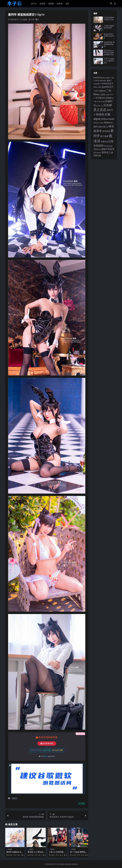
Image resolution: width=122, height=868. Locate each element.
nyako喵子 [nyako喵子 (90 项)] (97, 84)
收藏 (82, 803)
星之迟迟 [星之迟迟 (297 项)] (100, 110)
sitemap (75, 864)
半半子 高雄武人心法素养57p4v (109, 61)
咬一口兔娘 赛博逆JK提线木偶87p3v (78, 853)
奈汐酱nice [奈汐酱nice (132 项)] (100, 98)
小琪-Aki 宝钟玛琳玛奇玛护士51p (57, 853)
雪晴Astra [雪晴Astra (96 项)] (97, 149)
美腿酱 (10, 849)
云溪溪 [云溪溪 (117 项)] (102, 95)
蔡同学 (15, 798)
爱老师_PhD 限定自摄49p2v (35, 853)
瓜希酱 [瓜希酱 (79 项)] (102, 123)
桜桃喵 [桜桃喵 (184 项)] (100, 114)
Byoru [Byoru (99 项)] (103, 78)
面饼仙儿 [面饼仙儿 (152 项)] (106, 152)
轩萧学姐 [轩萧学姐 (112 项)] (104, 142)
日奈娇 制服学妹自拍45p (109, 27)
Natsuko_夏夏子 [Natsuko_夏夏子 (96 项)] (106, 81)
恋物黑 (25, 19)
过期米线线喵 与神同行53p (109, 18)
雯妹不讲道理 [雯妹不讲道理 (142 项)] (108, 149)
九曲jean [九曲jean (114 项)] (102, 91)
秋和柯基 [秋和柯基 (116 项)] (106, 131)
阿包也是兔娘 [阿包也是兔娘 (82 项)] (108, 146)
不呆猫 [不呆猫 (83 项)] (96, 91)
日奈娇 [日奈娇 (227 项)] (108, 105)
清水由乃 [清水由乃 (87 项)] (96, 123)
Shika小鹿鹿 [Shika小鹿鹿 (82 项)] (97, 87)
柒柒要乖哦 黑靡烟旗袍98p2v (109, 44)
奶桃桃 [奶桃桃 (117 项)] (109, 98)
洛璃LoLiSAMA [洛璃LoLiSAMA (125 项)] (108, 119)
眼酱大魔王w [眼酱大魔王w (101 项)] (103, 127)
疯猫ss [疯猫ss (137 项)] (107, 122)
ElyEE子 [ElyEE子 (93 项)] (108, 78)
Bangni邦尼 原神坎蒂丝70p (109, 36)
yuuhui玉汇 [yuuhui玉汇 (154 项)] (108, 87)
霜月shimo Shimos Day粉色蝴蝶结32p (109, 53)
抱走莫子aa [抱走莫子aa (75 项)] (100, 106)
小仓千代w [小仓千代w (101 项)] (101, 101)
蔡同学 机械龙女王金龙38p (15, 853)
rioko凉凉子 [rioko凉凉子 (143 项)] (107, 83)
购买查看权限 (47, 743)
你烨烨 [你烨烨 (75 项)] (107, 95)
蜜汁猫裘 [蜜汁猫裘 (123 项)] (104, 136)
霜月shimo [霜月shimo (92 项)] (97, 153)
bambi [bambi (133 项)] (97, 77)
